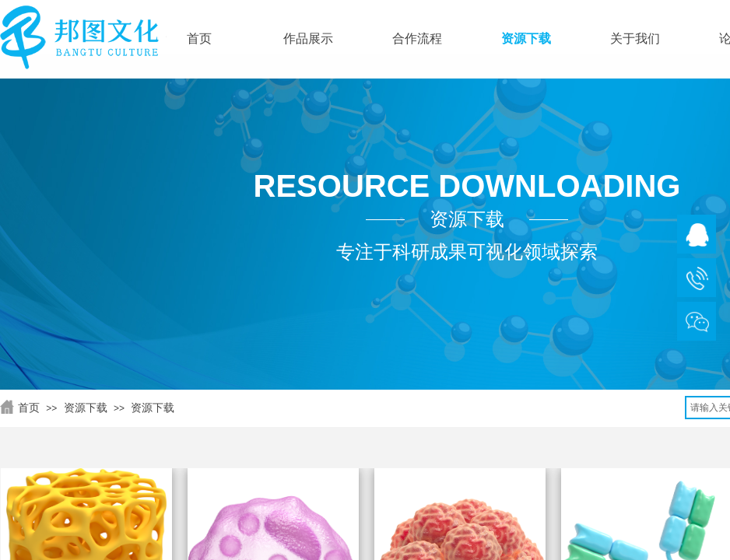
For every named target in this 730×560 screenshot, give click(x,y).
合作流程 (417, 38)
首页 (29, 408)
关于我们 (635, 38)
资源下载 (86, 408)
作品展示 (308, 38)
